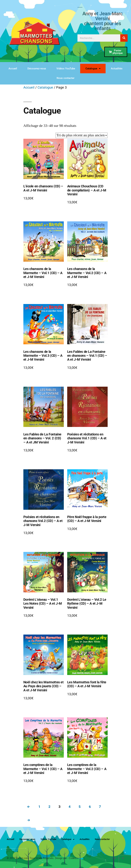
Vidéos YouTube (66, 69)
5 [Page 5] (80, 807)
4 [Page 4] (70, 807)
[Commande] (82, 135)
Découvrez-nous (37, 69)
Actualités (117, 69)
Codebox (74, 858)
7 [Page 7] (100, 807)
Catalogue (93, 69)
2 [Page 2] (49, 807)
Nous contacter (65, 78)
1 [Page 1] (39, 807)
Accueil (13, 69)
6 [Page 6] (90, 807)
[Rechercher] (124, 38)
